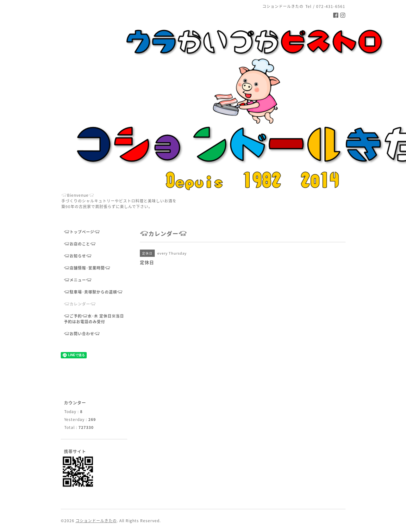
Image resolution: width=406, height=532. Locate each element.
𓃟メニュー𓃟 (78, 280)
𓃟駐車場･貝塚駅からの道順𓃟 (93, 292)
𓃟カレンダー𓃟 (80, 304)
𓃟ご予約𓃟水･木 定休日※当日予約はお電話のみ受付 (94, 319)
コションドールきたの (96, 521)
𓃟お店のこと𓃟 (80, 244)
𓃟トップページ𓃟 (82, 232)
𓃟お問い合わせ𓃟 (82, 334)
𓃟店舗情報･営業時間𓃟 (87, 268)
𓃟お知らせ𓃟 (78, 256)
